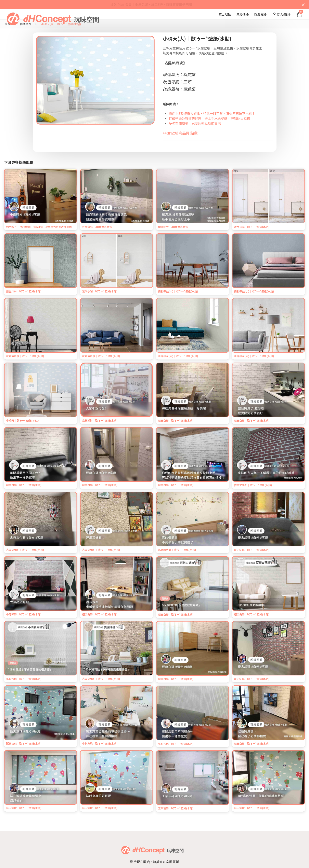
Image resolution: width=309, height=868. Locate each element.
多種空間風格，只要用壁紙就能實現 (195, 123)
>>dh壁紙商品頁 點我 (180, 133)
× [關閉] (303, 4)
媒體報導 (260, 14)
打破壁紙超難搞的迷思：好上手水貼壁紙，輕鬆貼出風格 (209, 118)
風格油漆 (243, 14)
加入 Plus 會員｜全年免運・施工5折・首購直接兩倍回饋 (151, 4)
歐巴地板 (225, 14)
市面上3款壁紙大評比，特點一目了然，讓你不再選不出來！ (212, 113)
